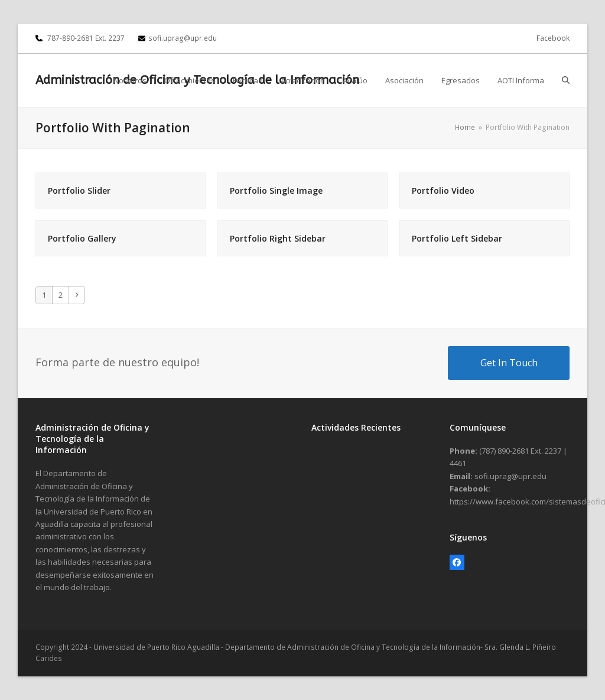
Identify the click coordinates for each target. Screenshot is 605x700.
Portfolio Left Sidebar (457, 238)
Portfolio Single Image (276, 191)
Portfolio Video (443, 191)
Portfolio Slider (79, 191)
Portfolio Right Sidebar (278, 238)
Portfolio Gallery (82, 238)
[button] (566, 80)
